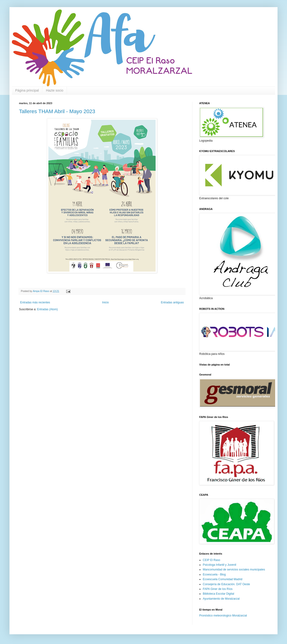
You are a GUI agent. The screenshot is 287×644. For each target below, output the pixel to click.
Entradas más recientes (35, 302)
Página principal (27, 90)
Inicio (106, 302)
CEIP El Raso (211, 560)
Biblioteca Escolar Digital (218, 594)
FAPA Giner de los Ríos (218, 589)
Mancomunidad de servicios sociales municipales (234, 570)
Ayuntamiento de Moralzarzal (221, 599)
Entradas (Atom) (47, 309)
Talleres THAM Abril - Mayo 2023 (57, 111)
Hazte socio (55, 90)
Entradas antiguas (172, 302)
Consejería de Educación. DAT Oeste (226, 584)
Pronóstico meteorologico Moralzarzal (223, 616)
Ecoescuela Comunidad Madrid (223, 579)
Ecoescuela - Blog (214, 575)
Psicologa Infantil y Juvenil (220, 565)
